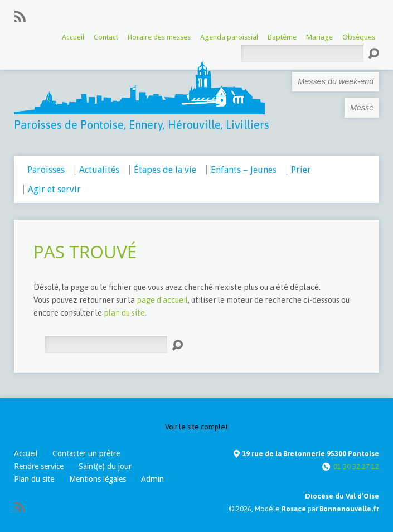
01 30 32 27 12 (356, 466)
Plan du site (34, 479)
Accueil (26, 453)
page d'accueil (162, 300)
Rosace (294, 509)
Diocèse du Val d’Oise (342, 496)
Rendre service (39, 466)
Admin (152, 479)
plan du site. (125, 313)
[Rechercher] (106, 345)
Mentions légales (98, 479)
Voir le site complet (196, 427)
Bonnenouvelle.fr (349, 509)
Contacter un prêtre (86, 453)
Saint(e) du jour (105, 466)
